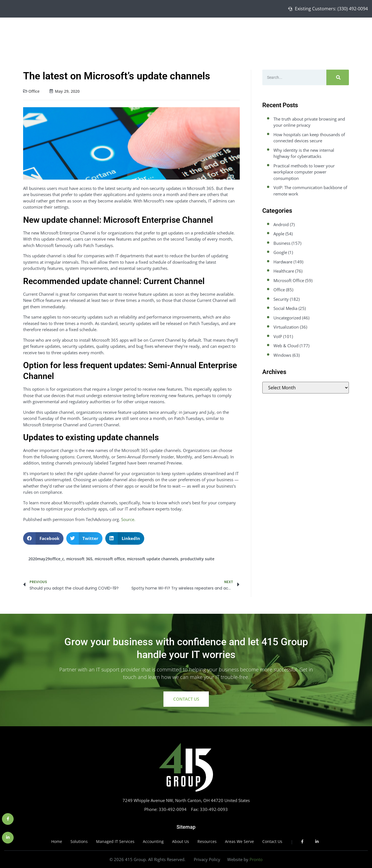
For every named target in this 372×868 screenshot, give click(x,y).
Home (228, 32)
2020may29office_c (46, 559)
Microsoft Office (289, 280)
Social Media (285, 308)
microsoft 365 (79, 559)
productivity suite (197, 559)
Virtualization (286, 327)
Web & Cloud (286, 346)
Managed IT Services (287, 32)
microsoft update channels (153, 559)
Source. (128, 519)
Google (280, 252)
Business (282, 243)
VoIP (278, 336)
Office (34, 91)
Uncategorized (287, 318)
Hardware (283, 262)
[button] (43, 538)
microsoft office (110, 559)
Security (281, 299)
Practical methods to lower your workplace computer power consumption (304, 172)
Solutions (249, 32)
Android (281, 224)
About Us (325, 32)
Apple (279, 234)
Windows (282, 355)
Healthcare (284, 271)
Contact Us (351, 32)
